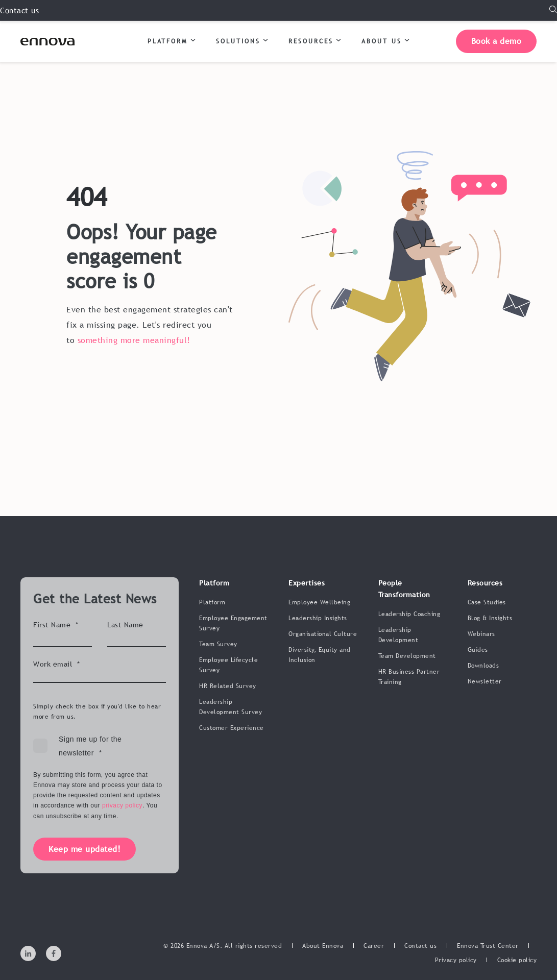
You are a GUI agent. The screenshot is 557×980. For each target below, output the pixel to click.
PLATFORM (172, 41)
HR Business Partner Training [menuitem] (409, 677)
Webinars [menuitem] (481, 634)
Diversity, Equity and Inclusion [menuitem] (320, 655)
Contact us (19, 10)
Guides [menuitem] (478, 650)
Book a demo (497, 41)
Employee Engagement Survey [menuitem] (233, 623)
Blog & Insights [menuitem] (490, 618)
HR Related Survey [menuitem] (228, 686)
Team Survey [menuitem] (218, 644)
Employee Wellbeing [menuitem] (319, 602)
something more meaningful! (134, 340)
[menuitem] (323, 946)
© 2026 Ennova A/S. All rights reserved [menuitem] (223, 946)
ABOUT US (385, 41)
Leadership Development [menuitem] (398, 635)
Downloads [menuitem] (483, 666)
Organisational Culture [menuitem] (323, 634)
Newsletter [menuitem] (485, 681)
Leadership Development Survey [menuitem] (231, 707)
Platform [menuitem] (212, 602)
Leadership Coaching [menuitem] (409, 614)
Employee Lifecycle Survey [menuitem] (228, 665)
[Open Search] (553, 10)
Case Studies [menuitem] (487, 602)
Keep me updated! (84, 849)
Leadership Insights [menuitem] (318, 618)
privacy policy (122, 805)
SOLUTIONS (242, 41)
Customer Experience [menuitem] (232, 728)
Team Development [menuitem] (407, 656)
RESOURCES (315, 41)
